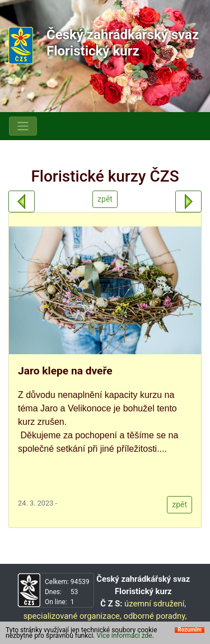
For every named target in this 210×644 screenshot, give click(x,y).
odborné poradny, (155, 616)
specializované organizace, (73, 616)
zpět (105, 199)
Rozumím (190, 630)
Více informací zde (125, 636)
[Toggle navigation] (23, 126)
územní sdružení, (155, 604)
